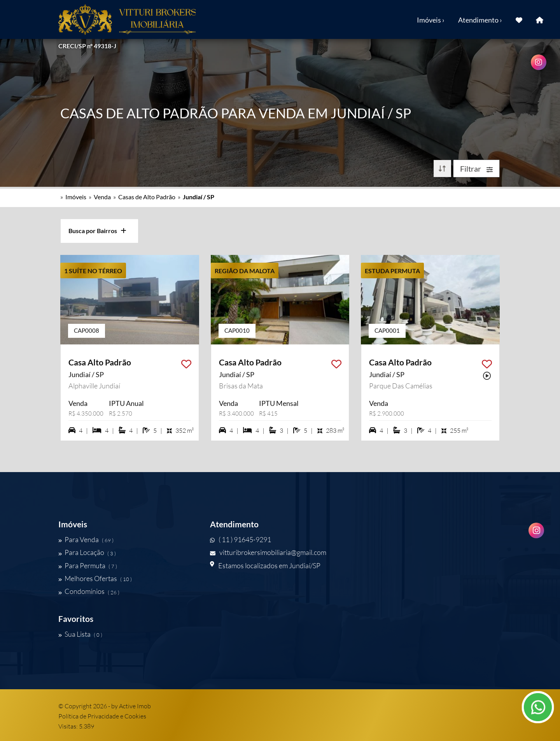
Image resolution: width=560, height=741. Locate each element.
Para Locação (87, 553)
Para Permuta (88, 565)
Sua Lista (80, 634)
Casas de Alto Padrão (147, 197)
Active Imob (135, 706)
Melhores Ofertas (95, 578)
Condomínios (89, 592)
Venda (102, 197)
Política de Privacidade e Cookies (102, 716)
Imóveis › (431, 20)
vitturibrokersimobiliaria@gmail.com (268, 553)
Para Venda (86, 539)
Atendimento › (480, 20)
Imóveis (76, 197)
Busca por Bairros (97, 231)
